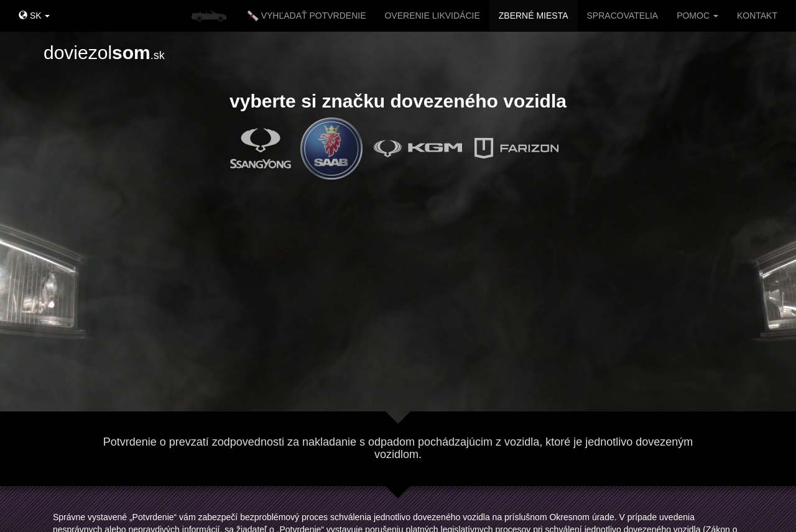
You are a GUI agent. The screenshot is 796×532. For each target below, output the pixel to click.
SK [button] (34, 16)
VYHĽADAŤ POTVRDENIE (307, 16)
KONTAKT (757, 16)
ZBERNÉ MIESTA (534, 16)
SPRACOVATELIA (623, 16)
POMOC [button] (697, 16)
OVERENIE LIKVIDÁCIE (432, 16)
